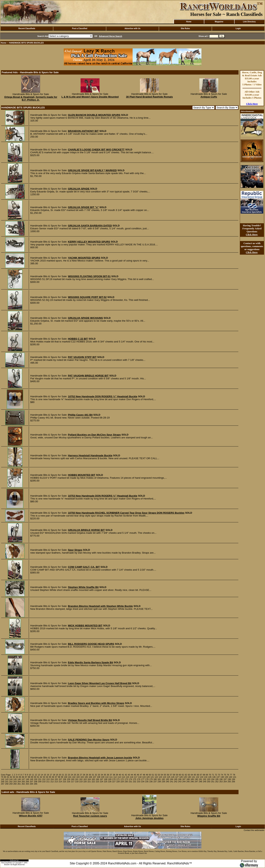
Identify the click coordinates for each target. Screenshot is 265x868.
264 (31, 784)
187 (184, 779)
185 (176, 779)
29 (87, 775)
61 (183, 775)
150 (36, 779)
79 (2, 777)
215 (65, 782)
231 (130, 782)
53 (159, 775)
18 (54, 775)
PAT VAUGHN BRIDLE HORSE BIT (88, 376)
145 (15, 779)
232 (134, 782)
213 (56, 782)
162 (81, 779)
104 (82, 777)
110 (107, 777)
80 (5, 777)
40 (120, 775)
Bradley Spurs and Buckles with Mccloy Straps (96, 703)
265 (36, 784)
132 (197, 777)
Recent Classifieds (27, 28)
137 (218, 777)
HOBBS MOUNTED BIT (82, 475)
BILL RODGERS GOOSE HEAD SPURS (91, 644)
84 (17, 777)
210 (44, 782)
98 (59, 777)
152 (44, 779)
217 (73, 782)
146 (19, 779)
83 (14, 777)
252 (217, 782)
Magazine (219, 22)
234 (143, 782)
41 (123, 775)
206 (27, 782)
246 (192, 782)
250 (209, 782)
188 (188, 779)
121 (152, 777)
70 (210, 775)
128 (181, 777)
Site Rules (185, 28)
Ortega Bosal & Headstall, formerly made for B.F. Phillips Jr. (31, 98)
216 (69, 782)
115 (127, 777)
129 (185, 777)
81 (8, 777)
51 (153, 775)
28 (84, 775)
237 (155, 782)
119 (144, 777)
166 (97, 779)
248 (200, 782)
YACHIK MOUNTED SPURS (84, 258)
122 (156, 777)
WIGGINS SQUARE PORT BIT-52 (87, 297)
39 (117, 775)
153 (48, 779)
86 (23, 777)
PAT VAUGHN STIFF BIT (82, 357)
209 (40, 782)
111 (111, 777)
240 (167, 782)
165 (93, 779)
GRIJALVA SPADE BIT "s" (83, 207)
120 (148, 777)
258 (7, 784)
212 (52, 782)
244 (184, 782)
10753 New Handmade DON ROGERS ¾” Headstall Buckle (103, 496)
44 (132, 775)
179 (151, 779)
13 (39, 775)
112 (115, 777)
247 (196, 782)
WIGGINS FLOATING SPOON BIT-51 (89, 276)
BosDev (7, 865)
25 (75, 775)
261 (19, 784)
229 (122, 782)
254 (225, 782)
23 (69, 775)
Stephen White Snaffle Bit (83, 587)
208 (36, 782)
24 (72, 775)
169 (110, 779)
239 (163, 782)
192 (204, 779)
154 (52, 779)
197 (225, 779)
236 (151, 782)
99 (62, 777)
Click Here (252, 104)
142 (3, 779)
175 (134, 779)
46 (138, 775)
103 (78, 777)
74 (222, 775)
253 (221, 782)
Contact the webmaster (254, 830)
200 (3, 782)
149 (31, 779)
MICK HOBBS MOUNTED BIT (85, 626)
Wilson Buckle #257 (31, 816)
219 (81, 782)
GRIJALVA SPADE (79, 189)
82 (11, 777)
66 (198, 775)
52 (156, 775)
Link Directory (249, 22)
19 (57, 775)
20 (60, 775)
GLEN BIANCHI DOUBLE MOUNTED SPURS (94, 115)
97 (56, 777)
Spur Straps (75, 550)
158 (65, 779)
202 (11, 782)
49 (147, 775)
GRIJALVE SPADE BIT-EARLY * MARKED (92, 170)
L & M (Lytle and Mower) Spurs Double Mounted (90, 97)
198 (229, 779)
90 (35, 777)
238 (159, 782)
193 (209, 779)
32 (96, 775)
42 (126, 775)
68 (204, 775)
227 (114, 782)
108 (99, 777)
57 (171, 775)
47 (141, 775)
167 (102, 779)
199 (233, 779)
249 (204, 782)
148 (27, 779)
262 (23, 784)
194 (213, 779)
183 (167, 779)
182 (163, 779)
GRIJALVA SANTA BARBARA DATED (90, 226)
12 (36, 775)
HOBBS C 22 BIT (78, 339)
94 (47, 777)
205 (23, 782)
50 (150, 775)
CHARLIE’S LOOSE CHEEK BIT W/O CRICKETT (96, 150)
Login (238, 28)
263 (27, 784)
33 (99, 775)
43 (129, 775)
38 (114, 775)
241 (172, 782)
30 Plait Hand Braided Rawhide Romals (149, 97)
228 (118, 782)
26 (78, 775)
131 (193, 777)
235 (147, 782)
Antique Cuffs (209, 97)
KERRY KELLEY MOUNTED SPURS (89, 242)
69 (207, 775)
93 (44, 777)
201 (7, 782)
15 (45, 775)
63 (189, 775)
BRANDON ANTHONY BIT (83, 131)
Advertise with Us (133, 28)
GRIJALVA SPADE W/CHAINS (85, 318)
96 (53, 777)
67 (201, 775)
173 (126, 779)
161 (77, 779)
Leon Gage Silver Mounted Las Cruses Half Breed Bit (100, 683)
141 (235, 777)
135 (210, 777)
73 (219, 775)
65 (195, 775)
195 (217, 779)
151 (40, 779)
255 (229, 782)
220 (85, 782)
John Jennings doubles (149, 818)
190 (196, 779)
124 (165, 777)
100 (66, 777)
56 (168, 775)
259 (11, 784)
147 (23, 779)
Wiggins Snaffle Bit (209, 816)
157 (60, 779)
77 (231, 775)
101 (70, 777)
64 (192, 775)
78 (234, 775)
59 (177, 775)
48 (144, 775)
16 (48, 775)
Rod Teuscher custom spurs (90, 816)
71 (213, 775)
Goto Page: (6, 775)
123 (160, 777)
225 (106, 782)
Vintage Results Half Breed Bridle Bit (90, 720)
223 (97, 782)
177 (143, 779)
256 (233, 782)
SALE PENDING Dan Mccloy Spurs (89, 740)
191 (200, 779)
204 (19, 782)
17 (51, 775)
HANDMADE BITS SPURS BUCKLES (26, 43)
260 (15, 784)
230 (126, 782)
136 (214, 777)
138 (222, 777)
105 (86, 777)
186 (180, 779)
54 (162, 775)
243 (180, 782)
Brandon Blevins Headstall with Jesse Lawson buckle (100, 758)
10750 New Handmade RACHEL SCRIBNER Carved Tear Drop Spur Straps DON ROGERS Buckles (126, 513)
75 (225, 775)
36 (108, 775)
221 (89, 782)
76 (228, 775)
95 (50, 777)
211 (48, 782)
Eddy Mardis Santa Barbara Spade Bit (91, 662)
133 (202, 777)
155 (56, 779)
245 (188, 782)
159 (69, 779)
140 (230, 777)
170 (114, 779)
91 (38, 777)
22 (66, 775)
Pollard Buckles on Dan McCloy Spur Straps (94, 435)
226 (110, 782)
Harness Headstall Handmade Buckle (90, 455)
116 (132, 777)
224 (102, 782)
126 (173, 777)
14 (42, 775)
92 (41, 777)
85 (20, 777)
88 (29, 777)
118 (140, 777)
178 (147, 779)
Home (189, 22)
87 (26, 777)
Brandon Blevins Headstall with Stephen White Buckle (100, 606)
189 (192, 779)
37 (111, 775)
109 (103, 777)
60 (180, 775)
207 (31, 782)
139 (226, 777)
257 (3, 784)
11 (33, 775)
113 (119, 777)
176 (139, 779)
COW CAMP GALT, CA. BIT (84, 567)
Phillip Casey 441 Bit (80, 415)
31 (93, 775)
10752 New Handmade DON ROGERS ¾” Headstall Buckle (103, 396)
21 (63, 775)
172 (122, 779)
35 (105, 775)
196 (221, 779)
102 (74, 777)
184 (172, 779)
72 (216, 775)
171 (118, 779)
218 (77, 782)
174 (130, 779)
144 (11, 779)
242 (176, 782)
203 (15, 782)
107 (95, 777)
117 (136, 777)
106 (90, 777)
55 (165, 775)
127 (177, 777)
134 (206, 777)
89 (32, 777)
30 (90, 775)
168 (106, 779)
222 (93, 782)
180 (155, 779)
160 (73, 779)
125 (169, 777)
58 (174, 775)
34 (102, 775)
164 (89, 779)
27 (81, 775)
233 (139, 782)
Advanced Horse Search (111, 36)
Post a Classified (80, 28)
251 (213, 782)
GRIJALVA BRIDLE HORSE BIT (86, 530)
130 (189, 777)
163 (85, 779)
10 (30, 775)
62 (186, 775)
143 (7, 779)
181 (159, 779)
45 (135, 775)
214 (60, 782)
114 (123, 777)
